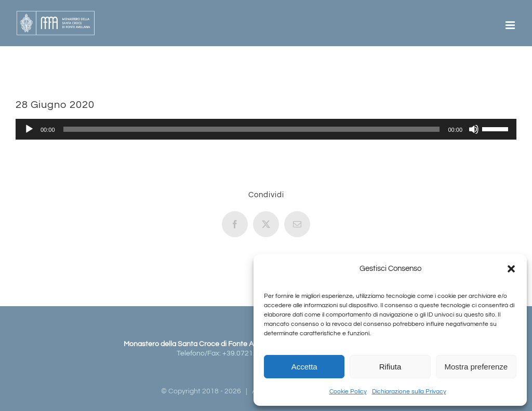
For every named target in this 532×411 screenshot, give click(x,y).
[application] (266, 129)
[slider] (252, 129)
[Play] (29, 129)
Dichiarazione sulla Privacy (409, 392)
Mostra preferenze (476, 367)
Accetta (304, 367)
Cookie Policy (348, 392)
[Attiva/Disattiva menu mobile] (511, 25)
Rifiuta (390, 367)
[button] (511, 269)
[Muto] (474, 129)
